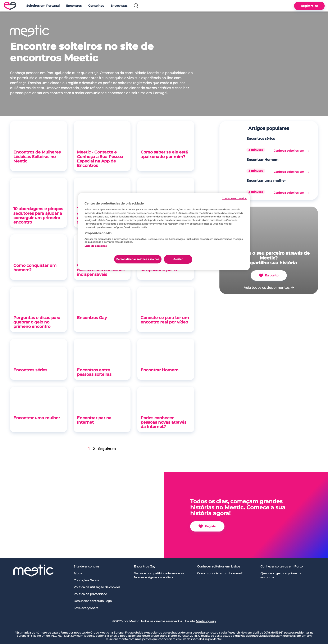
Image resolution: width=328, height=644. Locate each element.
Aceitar (178, 259)
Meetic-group (206, 621)
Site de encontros (86, 566)
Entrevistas (119, 6)
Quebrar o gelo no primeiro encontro (281, 575)
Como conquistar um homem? (35, 268)
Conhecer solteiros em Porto (282, 566)
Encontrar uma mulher (37, 418)
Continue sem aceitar (234, 199)
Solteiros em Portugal (43, 6)
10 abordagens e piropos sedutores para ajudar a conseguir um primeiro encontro (38, 215)
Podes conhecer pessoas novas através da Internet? (163, 422)
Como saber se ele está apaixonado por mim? (164, 154)
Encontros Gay (92, 318)
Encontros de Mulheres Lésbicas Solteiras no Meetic (37, 156)
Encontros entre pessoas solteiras (94, 372)
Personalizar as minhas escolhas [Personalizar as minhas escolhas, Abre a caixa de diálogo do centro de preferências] (138, 259)
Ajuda (78, 573)
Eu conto (269, 275)
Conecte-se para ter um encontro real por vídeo (165, 320)
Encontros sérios (30, 370)
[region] (164, 232)
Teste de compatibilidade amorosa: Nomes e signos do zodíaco (159, 575)
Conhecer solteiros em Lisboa (219, 566)
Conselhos (96, 6)
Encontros (74, 6)
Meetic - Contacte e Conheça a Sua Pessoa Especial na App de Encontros (100, 159)
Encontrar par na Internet (94, 420)
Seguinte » (107, 449)
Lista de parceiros (96, 246)
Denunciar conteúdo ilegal (93, 601)
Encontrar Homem (160, 370)
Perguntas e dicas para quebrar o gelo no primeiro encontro (37, 322)
